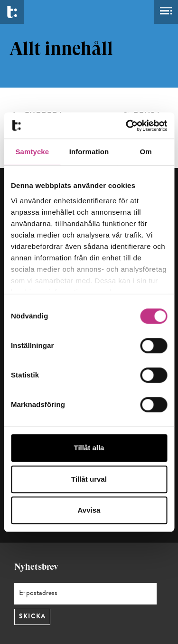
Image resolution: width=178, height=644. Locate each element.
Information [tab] (89, 152)
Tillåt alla (89, 448)
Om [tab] (146, 152)
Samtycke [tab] (32, 152)
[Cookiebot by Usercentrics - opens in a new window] (127, 126)
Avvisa (89, 510)
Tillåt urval (89, 479)
